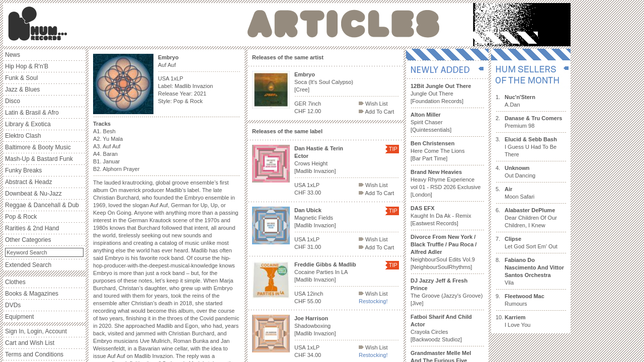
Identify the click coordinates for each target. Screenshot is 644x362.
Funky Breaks (23, 170)
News (13, 55)
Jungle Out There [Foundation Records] (441, 94)
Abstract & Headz (28, 182)
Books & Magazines (32, 294)
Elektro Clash (23, 136)
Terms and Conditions (34, 354)
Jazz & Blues (22, 89)
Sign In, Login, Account (36, 331)
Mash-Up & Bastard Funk (39, 159)
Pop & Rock (21, 217)
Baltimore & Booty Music (38, 147)
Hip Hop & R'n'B (27, 66)
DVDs (13, 305)
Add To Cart (376, 112)
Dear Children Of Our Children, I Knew (531, 218)
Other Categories (28, 240)
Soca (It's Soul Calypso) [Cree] (324, 82)
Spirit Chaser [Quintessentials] (431, 122)
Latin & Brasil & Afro (32, 113)
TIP (393, 149)
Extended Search (28, 265)
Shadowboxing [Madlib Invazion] (315, 326)
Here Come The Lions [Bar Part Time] (437, 151)
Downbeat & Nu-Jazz (33, 194)
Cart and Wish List (30, 343)
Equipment (19, 317)
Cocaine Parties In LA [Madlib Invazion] (325, 272)
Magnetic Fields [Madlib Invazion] (315, 218)
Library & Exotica (28, 124)
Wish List (373, 104)
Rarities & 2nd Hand (32, 228)
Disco (13, 101)
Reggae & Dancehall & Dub (42, 205)
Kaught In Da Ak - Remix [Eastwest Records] (441, 216)
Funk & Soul (21, 78)
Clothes (15, 282)
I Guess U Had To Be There (531, 147)
